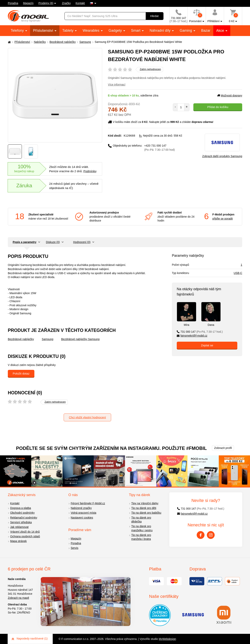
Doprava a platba (21, 508)
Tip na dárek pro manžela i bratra (141, 537)
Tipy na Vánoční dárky (145, 503)
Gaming (186, 31)
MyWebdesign (167, 639)
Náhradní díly (161, 31)
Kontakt (80, 3)
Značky (66, 3)
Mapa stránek (18, 541)
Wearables (92, 31)
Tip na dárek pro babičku (146, 513)
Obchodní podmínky (22, 513)
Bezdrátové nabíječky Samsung (80, 339)
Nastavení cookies (82, 518)
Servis (75, 548)
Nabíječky (40, 42)
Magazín (28, 3)
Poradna (13, 3)
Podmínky (90, 171)
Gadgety (116, 31)
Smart (136, 31)
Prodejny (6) (46, 3)
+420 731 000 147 (160, 147)
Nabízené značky (81, 508)
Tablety (68, 31)
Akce (221, 31)
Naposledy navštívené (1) (30, 639)
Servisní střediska (21, 522)
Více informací (117, 85)
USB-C (238, 273)
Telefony (18, 31)
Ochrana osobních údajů (25, 536)
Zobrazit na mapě (18, 598)
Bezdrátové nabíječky (63, 42)
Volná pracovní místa (83, 513)
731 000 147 (200, 332)
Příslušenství (44, 31)
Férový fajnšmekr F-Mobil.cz (88, 503)
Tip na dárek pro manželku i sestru (142, 528)
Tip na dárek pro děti (144, 508)
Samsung (85, 42)
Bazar (206, 31)
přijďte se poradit (222, 219)
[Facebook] (201, 535)
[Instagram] (211, 535)
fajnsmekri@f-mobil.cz (192, 336)
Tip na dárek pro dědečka (141, 520)
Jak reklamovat (19, 527)
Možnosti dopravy (230, 95)
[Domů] (9, 42)
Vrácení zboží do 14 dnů (25, 532)
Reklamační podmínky (24, 518)
